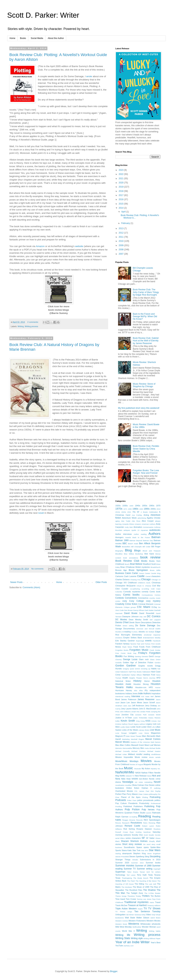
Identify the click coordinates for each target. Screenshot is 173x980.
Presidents (133, 803)
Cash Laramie (130, 576)
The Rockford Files (134, 890)
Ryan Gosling (136, 832)
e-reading (127, 632)
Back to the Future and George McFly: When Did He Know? (145, 317)
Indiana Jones (131, 693)
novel (41, 513)
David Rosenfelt (147, 613)
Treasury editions (154, 905)
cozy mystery (153, 601)
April (124, 212)
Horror (147, 681)
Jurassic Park (141, 715)
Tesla (150, 875)
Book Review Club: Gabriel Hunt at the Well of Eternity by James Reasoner (146, 341)
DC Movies (121, 620)
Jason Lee (125, 702)
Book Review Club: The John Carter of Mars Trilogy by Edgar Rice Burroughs (146, 292)
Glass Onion (155, 659)
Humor (158, 687)
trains (152, 902)
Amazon (41, 246)
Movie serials (155, 757)
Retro (145, 823)
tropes (140, 909)
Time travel (120, 899)
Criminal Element (146, 604)
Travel (158, 902)
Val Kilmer (130, 915)
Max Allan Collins (123, 745)
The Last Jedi (151, 884)
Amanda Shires (128, 524)
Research (126, 823)
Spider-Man (155, 847)
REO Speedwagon (152, 820)
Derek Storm (135, 622)
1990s (147, 509)
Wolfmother (137, 927)
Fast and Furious (144, 644)
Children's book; (144, 583)
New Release (141, 776)
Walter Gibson (143, 918)
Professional (156, 803)
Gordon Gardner (126, 666)
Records (139, 820)
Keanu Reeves (154, 718)
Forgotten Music (139, 650)
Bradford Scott (150, 564)
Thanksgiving (127, 878)
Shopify (152, 841)
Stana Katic (127, 850)
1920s (118, 506)
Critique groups (130, 607)
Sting (147, 856)
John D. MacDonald (148, 709)
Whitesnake (145, 924)
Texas (118, 878)
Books (23, 38)
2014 (121, 208)
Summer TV (130, 869)
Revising (152, 823)
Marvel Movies (122, 742)
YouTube (119, 946)
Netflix (122, 776)
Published (128, 806)
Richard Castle (132, 826)
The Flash (131, 881)
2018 (121, 191)
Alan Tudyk (126, 521)
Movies (146, 761)
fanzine (133, 644)
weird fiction (155, 918)
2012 (121, 233)
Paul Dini (150, 791)
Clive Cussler (122, 589)
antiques (127, 530)
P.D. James (139, 791)
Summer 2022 (137, 863)
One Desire (150, 785)
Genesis (145, 656)
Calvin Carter (132, 573)
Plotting (145, 797)
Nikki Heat (126, 779)
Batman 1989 (122, 540)
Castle (141, 576)
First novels (156, 644)
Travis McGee (121, 905)
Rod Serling (129, 829)
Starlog (118, 854)
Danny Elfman (139, 610)
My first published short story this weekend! (139, 408)
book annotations (131, 558)
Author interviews (124, 534)
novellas (128, 785)
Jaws (125, 706)
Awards (128, 537)
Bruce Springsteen (138, 570)
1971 (125, 509)
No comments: (38, 569)
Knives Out (156, 721)
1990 (141, 509)
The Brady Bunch (141, 878)
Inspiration (156, 693)
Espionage (140, 641)
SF (143, 838)
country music (155, 598)
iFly (146, 690)
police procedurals (145, 800)
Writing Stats (123, 938)
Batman (156, 537)
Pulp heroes (148, 810)
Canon (141, 573)
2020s (124, 512)
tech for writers (153, 872)
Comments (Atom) (31, 587)
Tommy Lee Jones (144, 899)
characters (156, 576)
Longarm (133, 733)
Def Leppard (155, 620)
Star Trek (137, 850)
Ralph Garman (122, 817)
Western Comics (122, 921)
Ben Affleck (145, 543)
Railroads (156, 813)
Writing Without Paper (152, 938)
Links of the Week (130, 730)
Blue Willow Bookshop (134, 554)
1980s (135, 509)
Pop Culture (121, 803)
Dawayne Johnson (131, 616)
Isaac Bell (149, 696)
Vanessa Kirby (140, 915)
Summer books (153, 863)
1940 (131, 506)
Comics (158, 595)
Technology (120, 875)
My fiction (146, 768)
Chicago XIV (121, 583)
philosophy (153, 794)
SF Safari (150, 838)
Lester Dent (146, 727)
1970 (158, 506)
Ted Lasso (131, 875)
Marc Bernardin (149, 736)
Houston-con (141, 687)
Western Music (121, 924)
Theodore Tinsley (134, 896)
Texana (157, 875)
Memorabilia (127, 748)
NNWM (135, 779)
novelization (120, 785)
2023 (121, 170)
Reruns (118, 823)
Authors (154, 534)
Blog (128, 550)
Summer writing (145, 869)
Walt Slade (130, 918)
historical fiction (123, 681)
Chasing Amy (135, 580)
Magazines (156, 733)
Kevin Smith (128, 721)
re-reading (133, 817)
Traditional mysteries (136, 902)
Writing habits (155, 931)
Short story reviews (132, 844)
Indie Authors (144, 693)
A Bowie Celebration (149, 512)
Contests (120, 598)
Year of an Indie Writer (132, 942)
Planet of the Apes (131, 797)
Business (120, 573)
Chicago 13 (156, 580)
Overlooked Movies (124, 791)
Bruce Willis (155, 570)
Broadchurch (156, 567)
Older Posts (101, 582)
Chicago (146, 579)
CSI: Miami (144, 607)
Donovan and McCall (145, 629)
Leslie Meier (125, 727)
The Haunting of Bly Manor (146, 881)
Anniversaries (148, 527)
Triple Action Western (126, 909)
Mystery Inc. (156, 769)
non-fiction (143, 779)
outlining (157, 788)
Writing (21, 326)
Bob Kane (149, 554)
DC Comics (154, 616)
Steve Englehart (154, 854)
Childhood (132, 583)
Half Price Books (135, 672)
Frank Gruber (155, 650)
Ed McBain (150, 632)
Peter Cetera (144, 794)
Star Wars (155, 850)
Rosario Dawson (144, 829)
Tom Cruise (131, 899)
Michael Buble (155, 748)
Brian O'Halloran (128, 567)
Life (153, 727)
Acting (146, 515)
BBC (125, 543)
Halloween (146, 672)
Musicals (138, 769)
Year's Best (156, 942)
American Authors (148, 524)
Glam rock (144, 659)
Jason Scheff (149, 702)
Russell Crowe (122, 832)
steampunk (127, 853)
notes (141, 782)
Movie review (141, 757)
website (79, 246)
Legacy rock (151, 724)
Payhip (158, 791)
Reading (144, 816)
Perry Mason (132, 794)
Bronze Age (121, 570)
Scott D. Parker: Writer (43, 15)
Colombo (119, 592)
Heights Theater (136, 678)
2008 (121, 250)
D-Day (154, 607)
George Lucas (130, 659)
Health (125, 678)
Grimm (137, 669)
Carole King (156, 573)
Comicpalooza (147, 595)
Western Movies (153, 921)
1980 (130, 509)
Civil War (156, 586)
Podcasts (121, 800)
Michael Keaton (154, 751)
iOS (143, 696)
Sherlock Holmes (139, 841)
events (148, 641)
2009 (121, 245)
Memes (157, 745)
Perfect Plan (121, 794)
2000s (153, 509)
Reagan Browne (129, 820)
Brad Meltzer (136, 564)
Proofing (119, 806)
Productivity (144, 803)
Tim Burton (155, 896)
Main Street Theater (134, 736)
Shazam (125, 841)
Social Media (37, 38)
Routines (157, 829)
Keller (118, 721)
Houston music (123, 684)
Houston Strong (141, 684)
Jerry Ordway (151, 706)
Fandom (119, 644)
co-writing (145, 589)
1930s (125, 506)
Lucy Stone (144, 733)
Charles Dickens (122, 580)
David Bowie (131, 613)
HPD (151, 687)
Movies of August (136, 764)
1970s (119, 509)
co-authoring (135, 589)
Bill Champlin (136, 547)
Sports (118, 850)
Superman (120, 872)
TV (145, 908)
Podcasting (155, 797)
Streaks (135, 860)
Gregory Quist (128, 669)
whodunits (156, 924)
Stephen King (139, 853)
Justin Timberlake (140, 718)
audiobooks (155, 530)
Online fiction (133, 788)
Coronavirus (143, 598)
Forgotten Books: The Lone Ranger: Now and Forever (146, 472)
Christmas (156, 583)
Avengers (119, 537)
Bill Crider (147, 547)
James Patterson (129, 699)
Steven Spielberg (137, 856)
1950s (145, 506)
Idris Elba (138, 691)
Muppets (147, 764)
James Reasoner (146, 699)
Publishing (149, 806)
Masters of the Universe (140, 742)
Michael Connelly (123, 751)
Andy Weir (129, 527)
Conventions (131, 598)
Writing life (123, 935)
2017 (121, 195)
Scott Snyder (149, 835)
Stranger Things (123, 860)
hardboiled (126, 675)
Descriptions (146, 622)
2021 (121, 179)
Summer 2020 (122, 863)
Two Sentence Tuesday (147, 911)
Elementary (137, 635)
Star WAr (145, 850)
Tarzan (142, 872)
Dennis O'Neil (122, 622)
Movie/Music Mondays (127, 761)
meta (147, 748)
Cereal (148, 576)
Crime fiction (131, 604)
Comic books (131, 595)
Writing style (137, 938)
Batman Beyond (136, 540)
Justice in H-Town (124, 718)
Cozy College (137, 601)
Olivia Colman (138, 785)
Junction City (127, 715)
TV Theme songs (124, 912)
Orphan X (147, 788)
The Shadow (149, 890)
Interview (136, 696)
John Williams (125, 712)
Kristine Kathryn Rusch (124, 724)
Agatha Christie (154, 518)
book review (150, 557)
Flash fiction (127, 647)
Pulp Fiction (132, 809)
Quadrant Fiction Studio (135, 813)
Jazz (130, 706)
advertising (142, 518)
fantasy (126, 644)
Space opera (143, 847)
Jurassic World (154, 715)
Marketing (126, 739)
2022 (121, 174)
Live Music (155, 730)
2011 (121, 237)
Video (148, 915)
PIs (159, 794)
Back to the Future (141, 537)
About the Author (56, 38)
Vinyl (153, 915)
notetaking (148, 782)
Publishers (138, 806)
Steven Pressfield (122, 857)
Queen (149, 813)
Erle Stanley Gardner (125, 641)
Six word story (149, 844)
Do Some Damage (145, 626)
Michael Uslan (121, 754)
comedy (145, 592)
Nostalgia (128, 782)
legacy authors (140, 724)
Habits (154, 669)
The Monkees (127, 887)
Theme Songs (121, 896)
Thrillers (146, 896)
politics (157, 800)
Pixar (117, 797)
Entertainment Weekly (152, 638)
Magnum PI (120, 736)
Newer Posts (16, 582)
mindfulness (156, 754)
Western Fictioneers (137, 921)
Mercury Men (138, 748)
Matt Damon (156, 742)
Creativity (120, 604)
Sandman (147, 832)
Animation (138, 527)
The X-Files (149, 893)
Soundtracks (129, 847)
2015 (121, 204)
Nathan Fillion (147, 773)
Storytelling (155, 856)
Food (136, 647)
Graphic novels (146, 666)
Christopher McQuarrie (125, 586)
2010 (121, 241)
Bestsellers (126, 547)
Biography (119, 551)
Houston (156, 681)
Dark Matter (149, 610)
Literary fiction (144, 730)
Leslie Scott (136, 727)
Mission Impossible (124, 757)
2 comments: (33, 322)
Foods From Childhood (150, 647)
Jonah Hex (135, 712)
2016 (121, 199)
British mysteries (143, 567)
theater (158, 893)
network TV (130, 776)
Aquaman (144, 530)
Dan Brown (128, 610)
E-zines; (135, 632)
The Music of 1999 (141, 887)
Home (12, 38)
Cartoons (119, 576)
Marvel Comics (153, 739)
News (149, 776)
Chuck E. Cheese (144, 586)
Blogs (137, 550)
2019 (121, 187)
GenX (151, 656)
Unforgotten (120, 915)
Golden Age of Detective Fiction (138, 662)
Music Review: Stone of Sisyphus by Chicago (144, 385)
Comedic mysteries (132, 592)
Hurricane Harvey (124, 690)
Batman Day (148, 540)
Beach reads (133, 544)
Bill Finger (156, 547)
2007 (121, 254)
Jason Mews (137, 702)
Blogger (114, 971)
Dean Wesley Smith (138, 620)
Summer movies (125, 866)
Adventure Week (129, 518)
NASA (138, 773)
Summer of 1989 (143, 866)
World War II (128, 931)
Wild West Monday (124, 927)
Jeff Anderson (138, 706)
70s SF (136, 512)
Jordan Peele (145, 712)
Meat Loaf (149, 745)
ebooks (142, 632)
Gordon (158, 663)
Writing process (31, 326)
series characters (133, 838)
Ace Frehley (137, 515)
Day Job (143, 617)
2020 (121, 183)
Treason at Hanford (137, 905)
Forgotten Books (122, 650)
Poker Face (132, 800)
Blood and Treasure (152, 551)
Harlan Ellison (136, 675)
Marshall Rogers (137, 739)
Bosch (127, 564)
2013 (121, 228)
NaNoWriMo (125, 772)
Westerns (134, 924)
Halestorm (124, 672)
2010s (118, 512)
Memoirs (119, 748)
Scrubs (158, 835)
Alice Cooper (148, 521)
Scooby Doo (137, 835)
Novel (157, 782)
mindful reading (143, 754)
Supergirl (157, 869)
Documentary (129, 629)
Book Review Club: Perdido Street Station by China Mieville (146, 449)
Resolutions (136, 823)
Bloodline (119, 554)
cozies (118, 601)
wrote (89, 76)
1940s (138, 506)
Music (128, 768)
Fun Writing (129, 656)
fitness (118, 647)
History (137, 681)
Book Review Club (127, 561)
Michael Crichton (138, 751)
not (136, 782)
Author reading (140, 534)
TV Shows (154, 908)
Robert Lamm (148, 826)
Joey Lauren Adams (130, 709)
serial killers (120, 838)
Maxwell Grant (137, 745)
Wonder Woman (149, 927)
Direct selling (128, 626)
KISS (148, 721)
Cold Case (156, 589)
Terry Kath (142, 875)
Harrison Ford (149, 675)
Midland (131, 754)
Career (148, 573)
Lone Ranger (121, 733)
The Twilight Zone (135, 893)
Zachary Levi (128, 946)
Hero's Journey (149, 678)
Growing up (146, 669)
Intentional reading (123, 696)
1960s (152, 506)
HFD (158, 678)
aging (117, 521)
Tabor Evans (133, 872)
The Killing (139, 884)
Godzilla (118, 663)
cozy (125, 601)
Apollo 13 (135, 530)
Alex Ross (136, 521)
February (126, 223)
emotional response (152, 635)
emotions (119, 638)
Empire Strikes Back (133, 638)
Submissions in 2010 (150, 860)
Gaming (138, 656)
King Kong (140, 721)
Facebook (157, 641)
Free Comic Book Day (126, 653)
